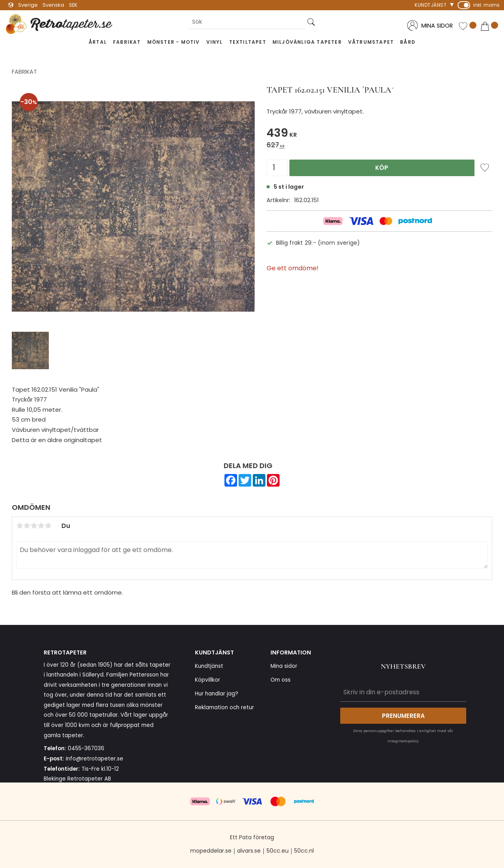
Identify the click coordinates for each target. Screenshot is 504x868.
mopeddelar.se (211, 851)
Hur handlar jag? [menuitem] (217, 694)
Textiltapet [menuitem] (248, 42)
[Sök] (311, 22)
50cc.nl (304, 851)
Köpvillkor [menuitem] (208, 680)
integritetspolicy (403, 741)
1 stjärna (20, 526)
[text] (379, 134)
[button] (467, 26)
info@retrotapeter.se (94, 759)
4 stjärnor (41, 526)
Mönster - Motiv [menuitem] (174, 42)
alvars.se (249, 851)
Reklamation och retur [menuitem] (224, 707)
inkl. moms (486, 5)
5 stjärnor (48, 526)
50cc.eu (278, 851)
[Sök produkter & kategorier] (247, 22)
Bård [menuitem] (408, 42)
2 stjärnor (27, 526)
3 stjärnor (34, 526)
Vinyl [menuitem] (215, 42)
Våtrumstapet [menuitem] (371, 42)
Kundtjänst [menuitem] (431, 5)
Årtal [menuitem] (98, 42)
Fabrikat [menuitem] (127, 42)
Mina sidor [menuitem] (284, 666)
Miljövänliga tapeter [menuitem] (307, 42)
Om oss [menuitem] (281, 680)
